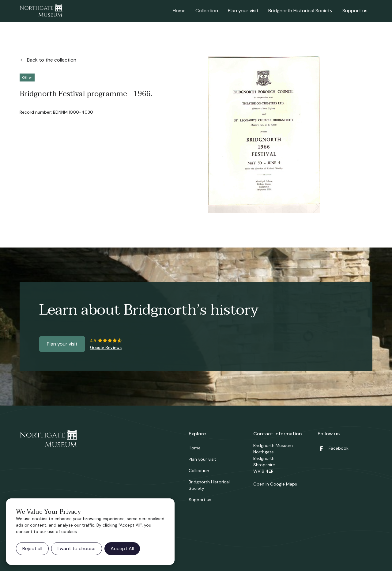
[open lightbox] (264, 135)
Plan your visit (243, 11)
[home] (41, 11)
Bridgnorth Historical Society (300, 11)
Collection (207, 11)
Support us (355, 11)
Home (179, 11)
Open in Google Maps (275, 484)
